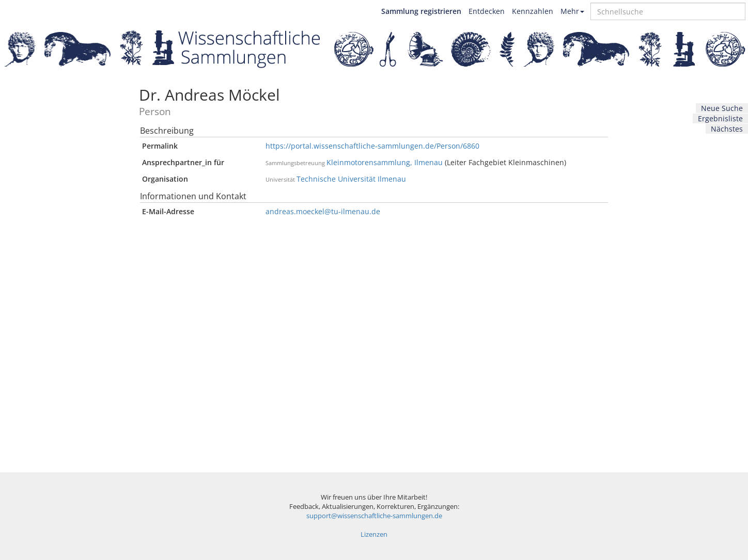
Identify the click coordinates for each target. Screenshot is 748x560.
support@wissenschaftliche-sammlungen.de (374, 516)
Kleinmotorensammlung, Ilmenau (385, 162)
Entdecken (487, 11)
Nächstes (727, 129)
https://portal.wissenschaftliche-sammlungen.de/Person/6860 (372, 146)
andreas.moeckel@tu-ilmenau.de (323, 211)
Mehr (572, 11)
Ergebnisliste (720, 118)
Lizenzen (374, 534)
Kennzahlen (533, 11)
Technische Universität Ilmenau (351, 179)
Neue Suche (722, 108)
